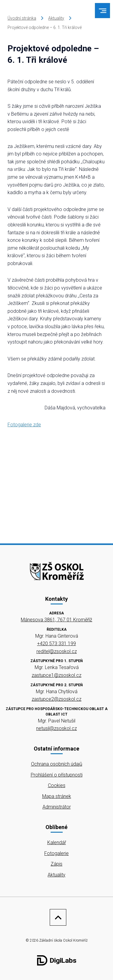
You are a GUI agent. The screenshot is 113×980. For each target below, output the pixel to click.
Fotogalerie (56, 853)
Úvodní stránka (22, 18)
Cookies (57, 785)
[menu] (103, 11)
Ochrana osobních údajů (57, 764)
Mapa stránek (57, 796)
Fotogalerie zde (24, 425)
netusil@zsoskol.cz (56, 728)
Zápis (56, 864)
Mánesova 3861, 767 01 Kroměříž (56, 620)
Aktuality (56, 18)
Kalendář (57, 842)
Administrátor (57, 807)
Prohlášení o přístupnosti (57, 775)
